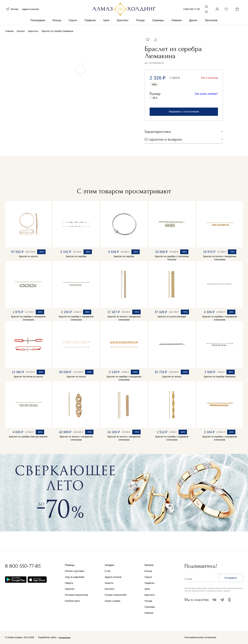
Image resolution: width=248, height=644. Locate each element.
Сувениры (158, 20)
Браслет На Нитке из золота (28, 377)
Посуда (140, 20)
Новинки (177, 20)
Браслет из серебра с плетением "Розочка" (172, 258)
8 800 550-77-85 (192, 9)
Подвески (90, 20)
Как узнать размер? (206, 94)
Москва (12, 9)
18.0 (155, 98)
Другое (193, 20)
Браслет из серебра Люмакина (220, 377)
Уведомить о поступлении (184, 112)
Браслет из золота (28, 256)
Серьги (73, 20)
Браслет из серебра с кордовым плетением (172, 438)
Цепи (106, 20)
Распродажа (38, 20)
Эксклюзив (211, 20)
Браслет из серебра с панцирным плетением (28, 318)
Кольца (57, 20)
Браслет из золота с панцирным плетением (220, 258)
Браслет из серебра (76, 256)
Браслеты (123, 20)
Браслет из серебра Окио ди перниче (28, 437)
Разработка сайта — (48, 637)
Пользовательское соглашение (200, 637)
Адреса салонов (31, 9)
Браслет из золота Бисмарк (172, 317)
